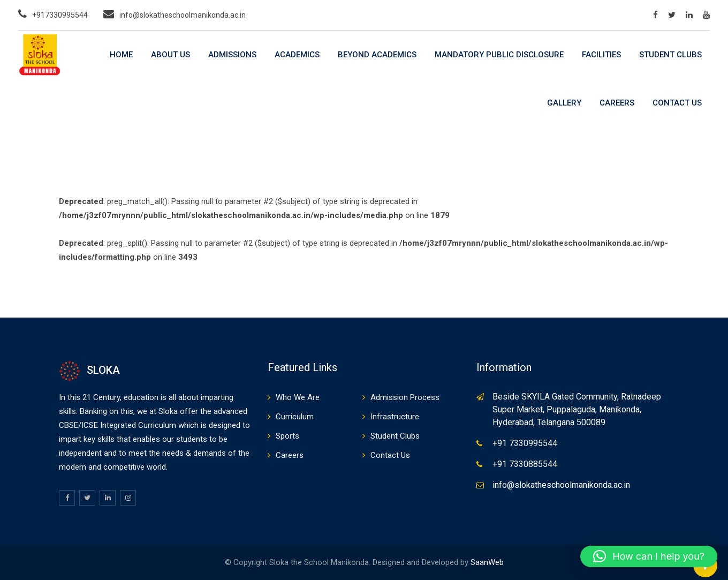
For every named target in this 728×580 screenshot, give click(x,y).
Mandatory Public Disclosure (499, 55)
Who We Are (298, 397)
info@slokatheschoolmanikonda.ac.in (183, 15)
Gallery (564, 103)
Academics (297, 55)
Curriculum (295, 417)
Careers (617, 103)
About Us (170, 55)
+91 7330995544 (525, 443)
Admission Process (405, 397)
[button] (649, 556)
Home (121, 55)
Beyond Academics (377, 55)
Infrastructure (395, 417)
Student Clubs (670, 55)
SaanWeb (487, 562)
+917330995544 (60, 15)
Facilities (601, 55)
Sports (287, 436)
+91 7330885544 (525, 464)
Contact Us (677, 103)
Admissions (232, 55)
